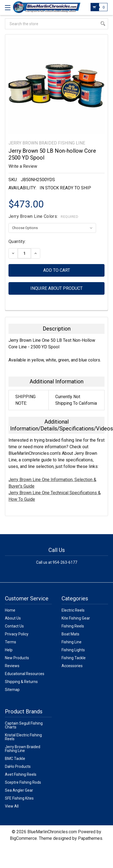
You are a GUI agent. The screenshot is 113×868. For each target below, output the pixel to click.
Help (9, 650)
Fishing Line (72, 642)
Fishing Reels (73, 626)
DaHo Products (18, 766)
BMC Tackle (15, 759)
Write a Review (23, 166)
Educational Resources (25, 674)
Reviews (12, 666)
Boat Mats (70, 634)
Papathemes (90, 838)
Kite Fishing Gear (76, 618)
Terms (11, 642)
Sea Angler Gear (19, 790)
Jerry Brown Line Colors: (43, 216)
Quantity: (17, 241)
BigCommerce (23, 838)
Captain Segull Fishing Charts (24, 725)
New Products (17, 658)
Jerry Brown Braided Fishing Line (23, 749)
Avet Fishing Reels (21, 774)
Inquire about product (57, 288)
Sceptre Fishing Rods (23, 782)
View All (12, 806)
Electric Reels (73, 610)
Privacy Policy (17, 634)
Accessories (72, 666)
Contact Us (14, 626)
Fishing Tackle (74, 658)
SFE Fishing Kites (19, 798)
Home (10, 610)
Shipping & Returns (21, 682)
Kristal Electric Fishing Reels (23, 737)
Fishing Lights (73, 650)
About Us (13, 618)
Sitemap (12, 690)
